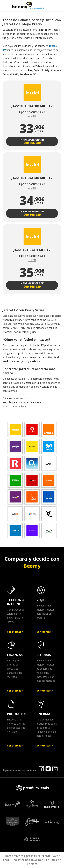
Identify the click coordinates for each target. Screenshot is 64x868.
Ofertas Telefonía (38, 856)
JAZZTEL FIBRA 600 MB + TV (32, 178)
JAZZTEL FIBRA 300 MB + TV (32, 106)
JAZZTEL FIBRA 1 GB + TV (32, 250)
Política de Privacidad (28, 860)
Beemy (32, 566)
